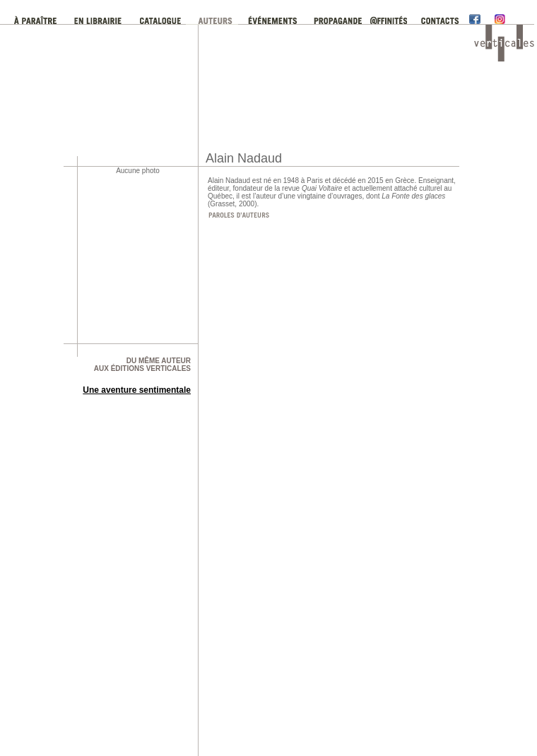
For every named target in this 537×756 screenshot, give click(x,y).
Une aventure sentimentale (137, 390)
